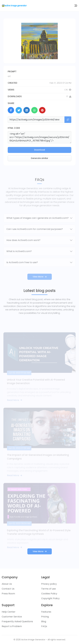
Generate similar (39, 158)
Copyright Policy (50, 598)
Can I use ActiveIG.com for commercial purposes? (35, 234)
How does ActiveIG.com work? (23, 245)
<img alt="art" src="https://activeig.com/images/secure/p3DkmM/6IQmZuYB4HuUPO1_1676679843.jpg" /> (39, 137)
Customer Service (12, 617)
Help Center (9, 612)
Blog (44, 621)
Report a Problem (12, 626)
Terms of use (48, 589)
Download (40, 150)
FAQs (44, 626)
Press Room (8, 594)
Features (46, 612)
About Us (7, 584)
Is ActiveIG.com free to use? (22, 267)
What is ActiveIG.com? (19, 256)
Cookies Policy (49, 594)
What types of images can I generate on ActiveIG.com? (38, 223)
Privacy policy (49, 584)
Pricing (45, 617)
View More (40, 282)
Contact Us (8, 589)
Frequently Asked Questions (17, 621)
